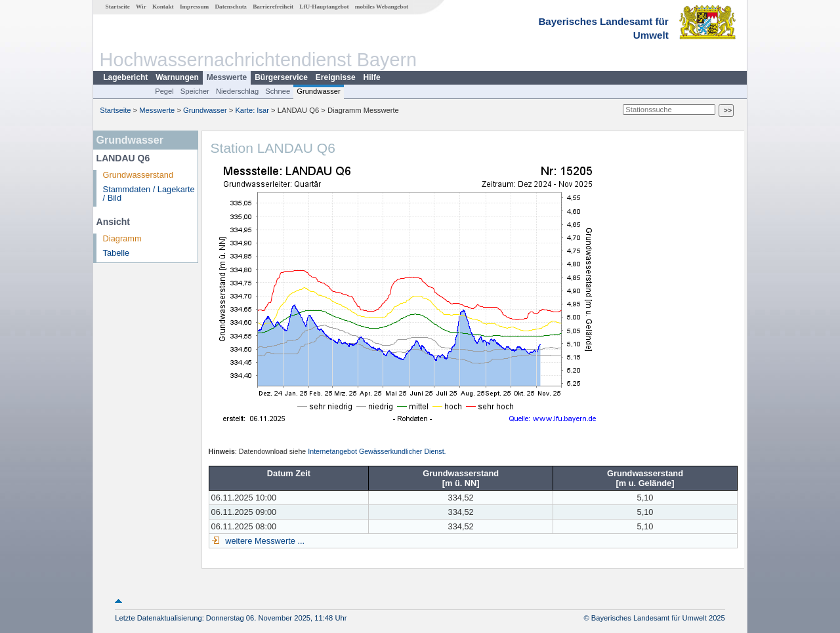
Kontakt (163, 7)
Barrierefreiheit (273, 7)
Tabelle (116, 253)
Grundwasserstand (138, 175)
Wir (141, 7)
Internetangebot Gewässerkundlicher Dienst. (377, 451)
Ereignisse (336, 77)
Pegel (164, 91)
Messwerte (227, 77)
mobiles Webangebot (382, 7)
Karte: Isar (252, 110)
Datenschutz (231, 7)
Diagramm (122, 238)
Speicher (195, 91)
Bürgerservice (281, 77)
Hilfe (372, 77)
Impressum (194, 7)
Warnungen (177, 77)
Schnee (278, 91)
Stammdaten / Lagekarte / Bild (149, 194)
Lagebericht (125, 77)
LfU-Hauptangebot (324, 7)
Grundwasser (319, 91)
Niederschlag (237, 91)
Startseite (118, 7)
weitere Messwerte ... (264, 541)
